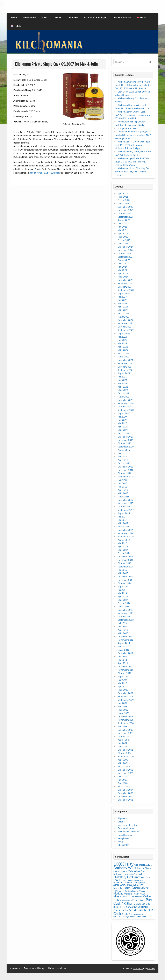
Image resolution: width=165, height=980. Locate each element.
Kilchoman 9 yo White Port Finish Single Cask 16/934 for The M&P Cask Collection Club (132, 162)
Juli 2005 (122, 776)
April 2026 (123, 193)
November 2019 (126, 440)
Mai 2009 (122, 706)
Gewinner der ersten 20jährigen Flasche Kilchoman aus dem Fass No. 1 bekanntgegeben (133, 135)
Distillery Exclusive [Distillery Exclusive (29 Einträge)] (127, 877)
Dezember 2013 (125, 610)
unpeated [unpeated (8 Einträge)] (118, 917)
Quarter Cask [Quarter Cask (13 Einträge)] (144, 904)
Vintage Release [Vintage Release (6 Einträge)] (129, 917)
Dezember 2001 (125, 800)
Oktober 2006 (125, 753)
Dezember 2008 (125, 716)
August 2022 (124, 333)
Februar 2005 (124, 786)
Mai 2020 (122, 423)
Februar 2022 (124, 353)
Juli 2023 (122, 297)
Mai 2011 (122, 660)
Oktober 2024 (125, 253)
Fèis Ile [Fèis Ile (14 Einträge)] (117, 880)
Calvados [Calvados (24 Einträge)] (134, 871)
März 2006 (123, 763)
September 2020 (126, 410)
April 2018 (123, 490)
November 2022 (126, 323)
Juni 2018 (122, 483)
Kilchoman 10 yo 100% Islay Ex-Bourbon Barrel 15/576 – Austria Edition (132, 172)
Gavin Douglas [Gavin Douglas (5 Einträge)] (128, 880)
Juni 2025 (122, 227)
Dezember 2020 (125, 400)
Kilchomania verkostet (128, 832)
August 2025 (124, 220)
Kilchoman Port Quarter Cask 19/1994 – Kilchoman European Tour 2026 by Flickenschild (132, 115)
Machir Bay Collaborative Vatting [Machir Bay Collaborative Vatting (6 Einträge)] (132, 891)
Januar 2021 (124, 397)
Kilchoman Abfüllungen (95, 17)
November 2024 (126, 250)
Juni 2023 (122, 300)
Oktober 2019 (125, 443)
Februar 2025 (124, 240)
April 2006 (123, 760)
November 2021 (126, 363)
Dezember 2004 (125, 790)
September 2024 (126, 257)
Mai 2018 (122, 487)
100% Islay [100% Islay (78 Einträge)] (123, 864)
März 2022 (123, 350)
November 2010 (126, 670)
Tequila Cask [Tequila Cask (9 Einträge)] (128, 914)
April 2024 (123, 273)
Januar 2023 (124, 317)
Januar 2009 (124, 713)
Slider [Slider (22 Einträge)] (125, 910)
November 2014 (126, 580)
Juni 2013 (122, 626)
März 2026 (123, 197)
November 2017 (126, 503)
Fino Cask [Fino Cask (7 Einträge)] (145, 877)
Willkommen (29, 17)
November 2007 (126, 733)
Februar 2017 (124, 527)
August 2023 (124, 293)
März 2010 (123, 690)
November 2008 (126, 720)
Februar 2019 (124, 463)
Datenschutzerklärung (34, 968)
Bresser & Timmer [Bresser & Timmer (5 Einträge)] (120, 872)
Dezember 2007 (125, 730)
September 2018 (126, 477)
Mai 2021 (122, 383)
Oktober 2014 (125, 583)
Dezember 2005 (125, 770)
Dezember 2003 (125, 793)
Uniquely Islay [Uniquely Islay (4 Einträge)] (139, 914)
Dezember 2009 (125, 693)
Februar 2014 (124, 603)
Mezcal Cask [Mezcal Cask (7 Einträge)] (129, 896)
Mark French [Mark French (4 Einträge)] (145, 894)
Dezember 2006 (125, 750)
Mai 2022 (122, 343)
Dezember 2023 (125, 280)
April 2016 (123, 547)
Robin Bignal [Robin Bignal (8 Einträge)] (119, 907)
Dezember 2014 (125, 577)
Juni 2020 (122, 420)
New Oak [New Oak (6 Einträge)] (139, 897)
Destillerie (73, 17)
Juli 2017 (122, 517)
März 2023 (123, 310)
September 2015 (126, 567)
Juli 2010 (122, 680)
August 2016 (124, 540)
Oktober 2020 (125, 407)
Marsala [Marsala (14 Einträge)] (118, 896)
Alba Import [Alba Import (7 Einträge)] (139, 865)
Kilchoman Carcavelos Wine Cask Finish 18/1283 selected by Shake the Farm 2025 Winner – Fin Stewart (133, 85)
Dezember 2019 (125, 437)
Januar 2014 (124, 606)
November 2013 (126, 613)
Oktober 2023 (125, 287)
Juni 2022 (122, 340)
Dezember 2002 (125, 796)
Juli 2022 (122, 337)
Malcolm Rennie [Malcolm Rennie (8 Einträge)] (132, 894)
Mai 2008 (122, 726)
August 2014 (124, 586)
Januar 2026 (124, 203)
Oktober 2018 (125, 473)
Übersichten (123, 845)
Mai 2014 (122, 593)
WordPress (138, 969)
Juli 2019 (122, 453)
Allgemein (122, 818)
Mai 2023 (122, 303)
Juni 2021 (122, 380)
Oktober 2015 (125, 563)
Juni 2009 (122, 703)
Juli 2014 (122, 590)
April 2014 (123, 597)
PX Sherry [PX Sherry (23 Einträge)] (128, 903)
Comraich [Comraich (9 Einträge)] (138, 874)
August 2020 (124, 413)
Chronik (58, 17)
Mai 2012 (122, 647)
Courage (151, 969)
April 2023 (123, 307)
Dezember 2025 (125, 207)
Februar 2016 (124, 553)
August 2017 (124, 513)
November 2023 (126, 283)
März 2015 (123, 573)
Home (14, 17)
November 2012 (126, 640)
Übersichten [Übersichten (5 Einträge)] (141, 917)
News (45, 17)
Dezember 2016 (125, 530)
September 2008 (126, 723)
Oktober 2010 (125, 673)
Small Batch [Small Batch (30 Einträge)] (137, 910)
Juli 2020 (122, 417)
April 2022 (123, 347)
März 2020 (123, 430)
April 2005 (123, 783)
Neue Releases (125, 835)
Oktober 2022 (125, 327)
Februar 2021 (124, 393)
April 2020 (123, 427)
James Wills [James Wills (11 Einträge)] (132, 885)
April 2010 (123, 686)
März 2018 (123, 493)
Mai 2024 (122, 270)
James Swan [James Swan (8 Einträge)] (119, 885)
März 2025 (123, 237)
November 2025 (126, 210)
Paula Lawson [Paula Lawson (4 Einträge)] (127, 900)
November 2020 (126, 403)
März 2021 (123, 390)
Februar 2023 (124, 313)
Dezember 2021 (125, 360)
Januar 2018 (124, 497)
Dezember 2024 (125, 247)
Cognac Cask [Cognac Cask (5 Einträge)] (128, 874)
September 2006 (126, 756)
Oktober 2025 (125, 213)
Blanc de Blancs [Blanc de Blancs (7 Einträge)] (144, 868)
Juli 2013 (122, 623)
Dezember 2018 (125, 467)
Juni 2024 (122, 267)
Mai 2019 (122, 457)
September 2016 (126, 536)
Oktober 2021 (125, 367)
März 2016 (123, 550)
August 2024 (124, 260)
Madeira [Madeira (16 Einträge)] (118, 893)
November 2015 (126, 560)
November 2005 (126, 773)
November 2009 (126, 696)
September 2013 (126, 620)
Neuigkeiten (123, 838)
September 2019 (126, 447)
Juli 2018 (122, 480)
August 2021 (124, 373)
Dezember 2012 (125, 636)
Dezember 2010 (125, 667)
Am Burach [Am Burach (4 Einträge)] (149, 865)
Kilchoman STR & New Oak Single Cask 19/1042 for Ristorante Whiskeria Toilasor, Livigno (132, 145)
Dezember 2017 (125, 500)
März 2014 (123, 600)
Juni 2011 (122, 656)
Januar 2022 (124, 357)
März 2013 (123, 633)
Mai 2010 (122, 683)
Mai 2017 (122, 520)
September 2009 (126, 700)
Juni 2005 (122, 780)
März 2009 (123, 710)
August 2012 (124, 643)
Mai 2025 (122, 230)
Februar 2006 (124, 766)
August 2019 (124, 450)
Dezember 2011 (125, 653)
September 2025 (126, 217)
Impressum (15, 968)
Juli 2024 (122, 263)
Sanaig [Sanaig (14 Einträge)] (130, 907)
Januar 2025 (124, 243)
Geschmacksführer (122, 17)
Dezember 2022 (125, 320)
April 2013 (123, 630)
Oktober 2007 (125, 736)
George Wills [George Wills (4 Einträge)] (138, 880)
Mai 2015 (122, 570)
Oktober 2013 (125, 617)
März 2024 (123, 277)
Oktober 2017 (125, 507)
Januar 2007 (124, 746)
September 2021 (126, 370)
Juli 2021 (122, 377)
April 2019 (123, 460)
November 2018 (126, 470)
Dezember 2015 (125, 556)
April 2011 (123, 663)
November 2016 (126, 533)
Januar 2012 (124, 650)
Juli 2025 (122, 223)
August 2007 (124, 740)
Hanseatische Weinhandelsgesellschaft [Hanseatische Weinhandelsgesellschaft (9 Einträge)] (132, 882)
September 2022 (126, 330)
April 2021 (123, 387)
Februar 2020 (124, 433)
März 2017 (123, 523)
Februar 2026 (124, 200)
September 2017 (126, 510)
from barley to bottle (128, 825)
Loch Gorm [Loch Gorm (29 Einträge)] (132, 888)
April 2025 (123, 233)
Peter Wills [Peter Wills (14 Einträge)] (139, 900)
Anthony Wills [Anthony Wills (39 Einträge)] (125, 868)
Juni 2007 (122, 743)
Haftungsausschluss (57, 968)
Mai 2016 (122, 543)
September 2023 (126, 290)
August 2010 (124, 676)
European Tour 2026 (127, 128)
